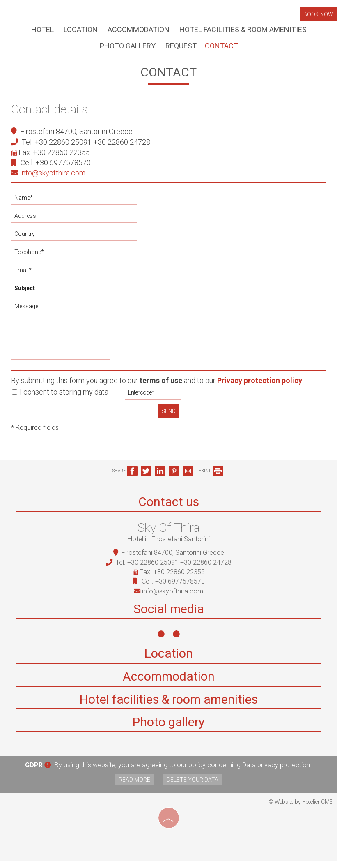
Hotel (42, 30)
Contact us (169, 508)
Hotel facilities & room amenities (243, 30)
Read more (134, 787)
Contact (221, 48)
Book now (318, 15)
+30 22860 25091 (64, 147)
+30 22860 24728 (123, 147)
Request (181, 48)
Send (169, 416)
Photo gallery (127, 48)
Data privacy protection (276, 772)
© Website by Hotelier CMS (301, 809)
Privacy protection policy (261, 385)
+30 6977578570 (64, 167)
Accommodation (138, 30)
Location (80, 30)
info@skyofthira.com (49, 178)
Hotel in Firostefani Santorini (169, 545)
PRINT (211, 476)
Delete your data (193, 787)
